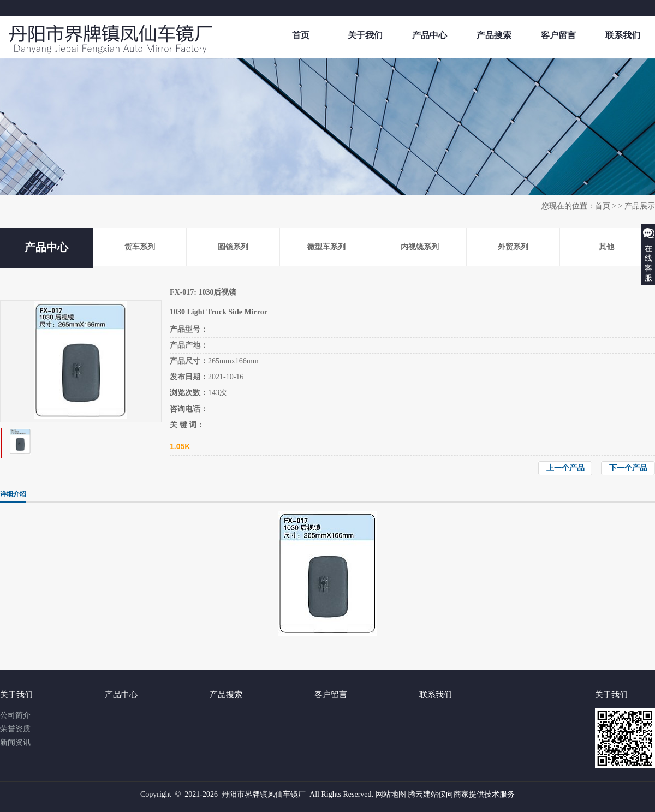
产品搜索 (494, 35)
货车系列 (140, 247)
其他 (606, 247)
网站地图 (391, 794)
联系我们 (623, 35)
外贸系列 (513, 247)
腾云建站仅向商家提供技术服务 (461, 794)
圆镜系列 (233, 247)
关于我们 (365, 35)
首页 (301, 35)
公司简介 (15, 715)
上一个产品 (565, 468)
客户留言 (558, 35)
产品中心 (430, 35)
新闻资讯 (15, 742)
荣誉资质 (15, 729)
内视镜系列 (420, 247)
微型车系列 (326, 247)
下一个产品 (628, 468)
